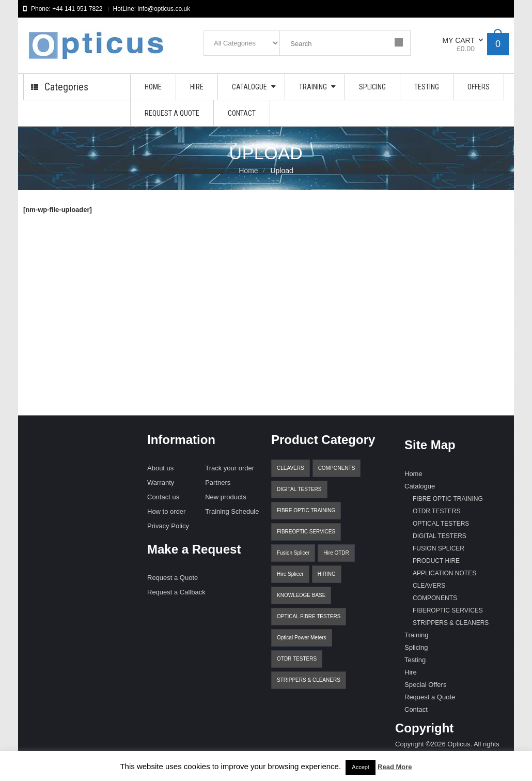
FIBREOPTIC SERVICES (306, 532)
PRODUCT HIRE (436, 561)
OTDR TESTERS (297, 659)
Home (248, 171)
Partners (218, 483)
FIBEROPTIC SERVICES (448, 610)
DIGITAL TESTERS (299, 489)
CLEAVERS (291, 468)
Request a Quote (173, 578)
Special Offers (425, 685)
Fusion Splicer (293, 553)
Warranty (161, 483)
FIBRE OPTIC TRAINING (306, 510)
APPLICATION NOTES (444, 573)
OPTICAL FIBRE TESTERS (309, 616)
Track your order (230, 468)
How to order (166, 511)
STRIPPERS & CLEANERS (309, 680)
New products (225, 497)
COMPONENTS (337, 468)
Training (416, 635)
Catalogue (420, 486)
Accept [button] (361, 767)
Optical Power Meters (302, 638)
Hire (411, 672)
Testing (415, 660)
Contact (416, 709)
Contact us (163, 497)
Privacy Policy (168, 526)
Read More (395, 767)
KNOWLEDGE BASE (301, 595)
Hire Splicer (290, 574)
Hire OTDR (336, 553)
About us (160, 468)
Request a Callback (176, 592)
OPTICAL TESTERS (441, 524)
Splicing (416, 647)
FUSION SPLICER (439, 548)
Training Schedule (232, 511)
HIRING (327, 574)
